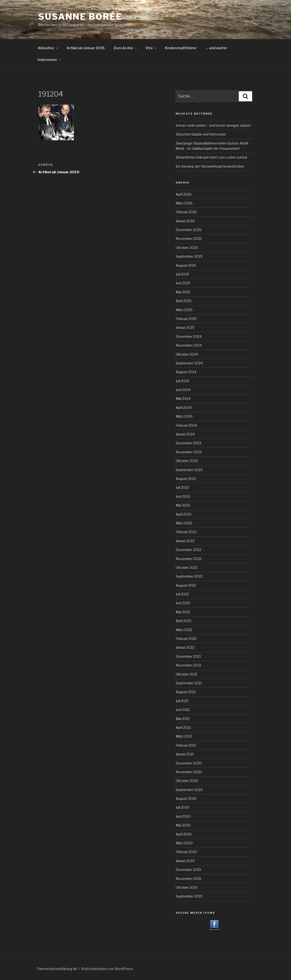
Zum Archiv (126, 48)
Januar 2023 (185, 541)
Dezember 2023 (188, 443)
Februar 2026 (186, 212)
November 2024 (189, 345)
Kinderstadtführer (181, 48)
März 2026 (184, 203)
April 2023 (183, 514)
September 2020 (189, 790)
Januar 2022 (185, 647)
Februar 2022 (186, 639)
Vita (151, 48)
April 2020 (184, 834)
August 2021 (186, 692)
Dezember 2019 (188, 870)
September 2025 (189, 256)
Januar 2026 (185, 221)
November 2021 (188, 665)
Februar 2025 (186, 319)
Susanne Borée (80, 17)
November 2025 (189, 239)
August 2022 (186, 585)
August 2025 (186, 265)
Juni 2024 (183, 390)
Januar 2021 (185, 754)
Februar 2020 (186, 852)
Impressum (50, 60)
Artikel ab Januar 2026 (86, 48)
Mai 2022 (183, 612)
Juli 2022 (182, 594)
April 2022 (183, 621)
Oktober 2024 (187, 354)
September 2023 (189, 470)
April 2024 (184, 408)
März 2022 (184, 630)
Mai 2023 (183, 505)
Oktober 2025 (187, 248)
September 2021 (189, 683)
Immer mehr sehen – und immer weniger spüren (213, 125)
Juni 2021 (183, 710)
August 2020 (186, 799)
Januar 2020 (185, 861)
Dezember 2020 (189, 763)
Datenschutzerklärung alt (57, 969)
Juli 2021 (182, 701)
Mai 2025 (183, 292)
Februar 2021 (186, 745)
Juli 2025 (182, 274)
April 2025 (184, 301)
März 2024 (184, 416)
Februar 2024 (186, 425)
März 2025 (184, 310)
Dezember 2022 (188, 550)
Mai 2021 (183, 719)
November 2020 (189, 772)
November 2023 (189, 452)
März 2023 (184, 523)
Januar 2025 (185, 327)
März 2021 (184, 736)
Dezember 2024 (189, 336)
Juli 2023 (182, 487)
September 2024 (189, 363)
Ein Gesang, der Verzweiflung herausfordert (210, 166)
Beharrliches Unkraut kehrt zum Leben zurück (211, 157)
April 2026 (184, 194)
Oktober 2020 (187, 781)
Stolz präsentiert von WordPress (107, 969)
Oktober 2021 (186, 674)
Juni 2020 (183, 816)
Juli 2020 (183, 807)
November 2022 (189, 559)
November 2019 (188, 879)
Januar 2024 (185, 434)
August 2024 (186, 372)
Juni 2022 (183, 603)
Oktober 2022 (187, 567)
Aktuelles (48, 48)
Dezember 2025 (189, 230)
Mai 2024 (183, 398)
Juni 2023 (183, 496)
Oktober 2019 (187, 887)
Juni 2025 (183, 283)
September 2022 (189, 576)
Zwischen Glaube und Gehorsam (201, 134)
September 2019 (189, 896)
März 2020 (184, 843)
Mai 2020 (183, 825)
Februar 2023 (186, 532)
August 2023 (186, 479)
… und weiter (216, 48)
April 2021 (183, 727)
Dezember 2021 (188, 656)
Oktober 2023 (187, 461)
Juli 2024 (182, 381)
